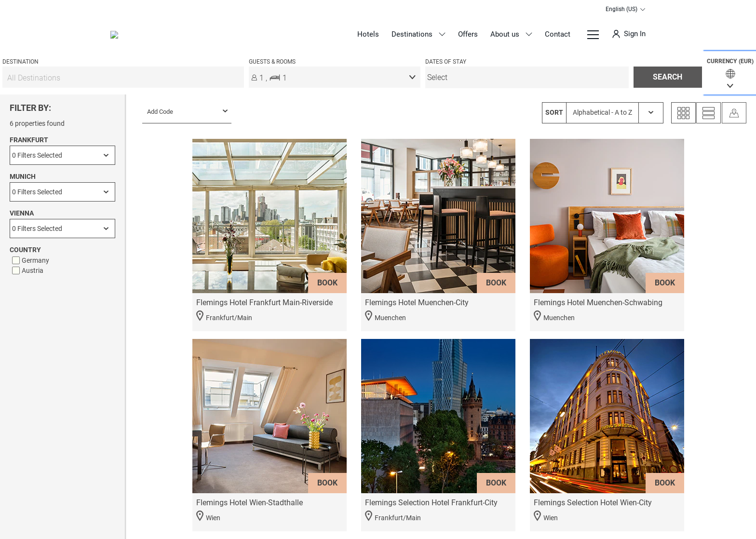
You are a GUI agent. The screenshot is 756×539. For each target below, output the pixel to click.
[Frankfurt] (62, 155)
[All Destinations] (123, 78)
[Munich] (62, 192)
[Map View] (734, 113)
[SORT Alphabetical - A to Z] (603, 113)
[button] (730, 73)
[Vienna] (62, 229)
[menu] (527, 78)
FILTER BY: (30, 108)
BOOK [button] (327, 283)
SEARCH (668, 77)
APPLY (63, 505)
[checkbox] (64, 260)
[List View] (709, 113)
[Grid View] (683, 113)
